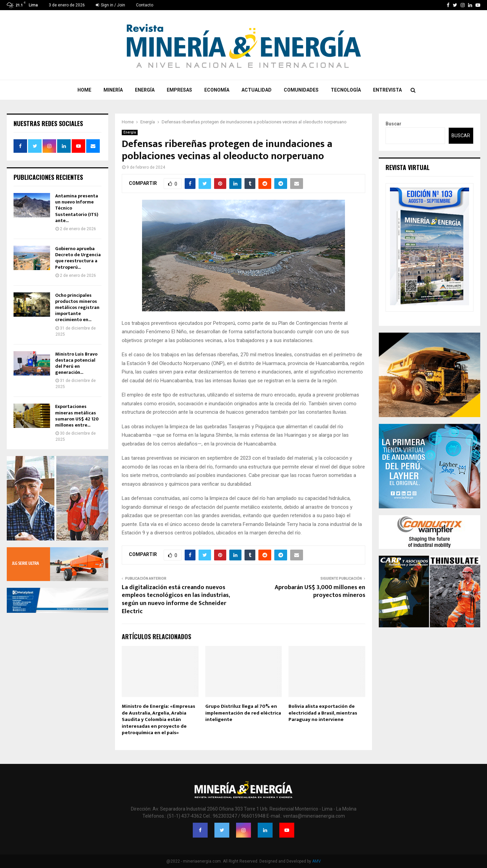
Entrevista (387, 90)
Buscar (393, 124)
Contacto (145, 5)
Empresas (179, 90)
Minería (113, 90)
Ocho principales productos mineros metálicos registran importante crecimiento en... (77, 308)
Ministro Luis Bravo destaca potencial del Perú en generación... (76, 363)
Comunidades (301, 90)
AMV (317, 861)
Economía (217, 90)
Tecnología (346, 90)
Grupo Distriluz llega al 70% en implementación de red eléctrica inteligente (243, 713)
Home (84, 90)
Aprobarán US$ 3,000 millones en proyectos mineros (320, 592)
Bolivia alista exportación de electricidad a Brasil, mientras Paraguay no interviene (323, 713)
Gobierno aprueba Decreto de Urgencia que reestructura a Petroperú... (78, 258)
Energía (145, 90)
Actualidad (257, 90)
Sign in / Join (110, 5)
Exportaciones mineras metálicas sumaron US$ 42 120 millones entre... (77, 416)
